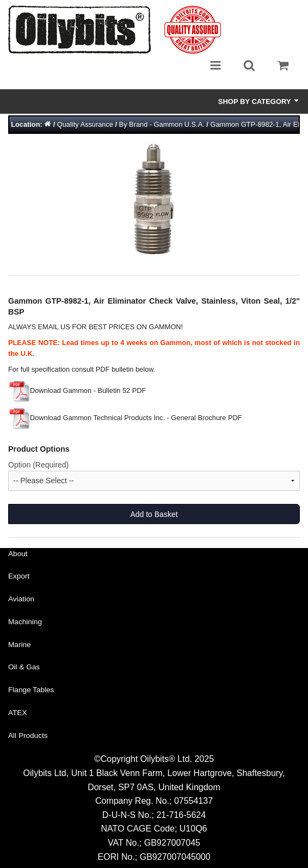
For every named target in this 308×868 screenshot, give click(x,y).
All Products (28, 735)
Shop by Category (259, 101)
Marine (20, 645)
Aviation (21, 599)
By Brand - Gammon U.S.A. (162, 124)
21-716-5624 (181, 815)
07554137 (193, 801)
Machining (25, 622)
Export (19, 576)
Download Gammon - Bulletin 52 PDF (77, 390)
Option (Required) (38, 465)
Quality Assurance (85, 124)
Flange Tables (31, 690)
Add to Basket (154, 514)
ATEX (18, 713)
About (18, 554)
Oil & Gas (24, 667)
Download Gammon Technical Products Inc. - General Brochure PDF (125, 418)
